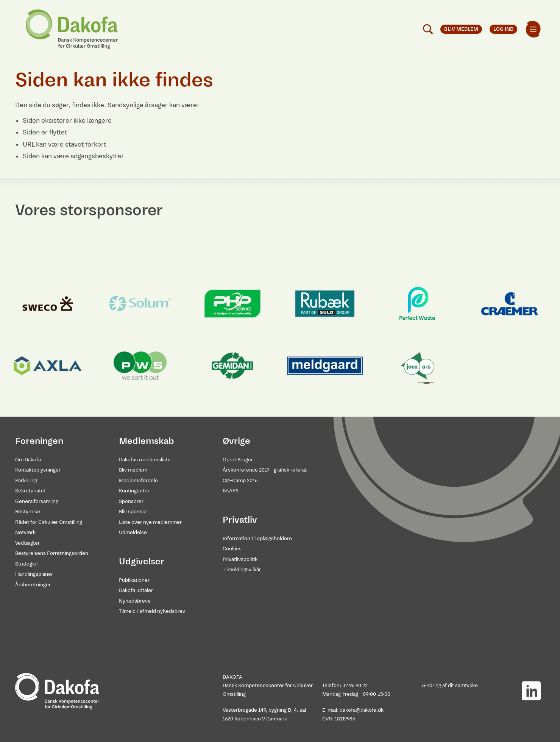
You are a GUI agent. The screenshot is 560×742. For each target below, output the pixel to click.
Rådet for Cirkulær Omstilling (49, 522)
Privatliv (240, 520)
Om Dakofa (28, 460)
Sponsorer (131, 501)
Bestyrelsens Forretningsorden (52, 553)
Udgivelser (142, 561)
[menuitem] (533, 29)
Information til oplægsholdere (257, 538)
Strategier (27, 564)
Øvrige (236, 441)
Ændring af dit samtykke (450, 685)
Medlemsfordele (138, 480)
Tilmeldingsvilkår (242, 569)
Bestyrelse (28, 512)
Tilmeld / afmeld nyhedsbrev (152, 611)
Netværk (25, 532)
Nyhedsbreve (135, 601)
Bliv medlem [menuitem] (461, 29)
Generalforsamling (37, 501)
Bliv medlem (133, 470)
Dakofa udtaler (136, 590)
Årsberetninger (33, 585)
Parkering (26, 480)
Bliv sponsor (133, 512)
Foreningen (39, 441)
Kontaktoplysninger (38, 470)
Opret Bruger (238, 460)
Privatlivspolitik (240, 559)
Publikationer (134, 580)
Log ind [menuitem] (503, 29)
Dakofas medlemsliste (145, 460)
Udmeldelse (133, 532)
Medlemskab (147, 441)
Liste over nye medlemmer (150, 522)
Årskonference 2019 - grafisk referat (265, 470)
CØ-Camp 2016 (240, 480)
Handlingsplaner (34, 574)
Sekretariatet (30, 491)
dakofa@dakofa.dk (362, 710)
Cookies (232, 549)
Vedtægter (27, 543)
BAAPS (231, 491)
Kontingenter (134, 491)
